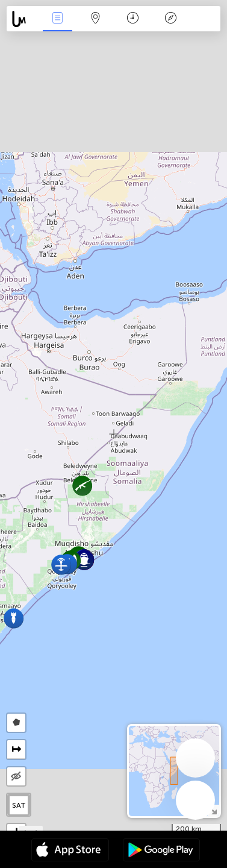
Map (95, 19)
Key (171, 19)
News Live (58, 19)
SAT (19, 805)
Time (133, 19)
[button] (14, 618)
